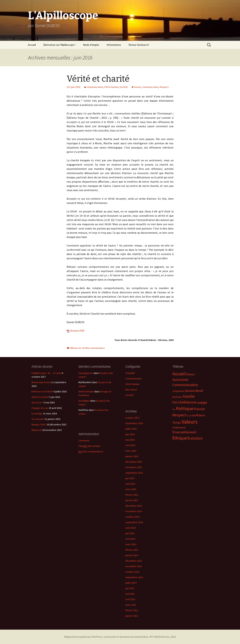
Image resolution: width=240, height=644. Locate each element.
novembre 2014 (134, 511)
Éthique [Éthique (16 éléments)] (180, 438)
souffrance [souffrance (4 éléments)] (198, 415)
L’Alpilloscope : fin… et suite (46, 373)
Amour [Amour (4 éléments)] (191, 374)
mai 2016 (130, 440)
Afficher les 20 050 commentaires (87, 348)
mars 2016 (131, 451)
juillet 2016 (131, 429)
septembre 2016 (134, 423)
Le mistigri (37, 413)
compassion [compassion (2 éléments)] (178, 391)
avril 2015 (130, 484)
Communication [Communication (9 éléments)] (185, 385)
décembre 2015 (134, 462)
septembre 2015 (134, 473)
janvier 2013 (132, 616)
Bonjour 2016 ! (39, 424)
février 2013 (132, 610)
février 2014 (132, 550)
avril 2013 (130, 599)
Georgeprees (86, 373)
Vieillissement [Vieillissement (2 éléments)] (179, 428)
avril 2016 (130, 445)
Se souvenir (38, 419)
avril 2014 (130, 539)
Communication (95, 87)
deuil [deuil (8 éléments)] (199, 391)
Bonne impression (41, 382)
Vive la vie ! (37, 402)
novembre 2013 (134, 566)
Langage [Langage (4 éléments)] (202, 402)
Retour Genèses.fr (139, 45)
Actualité (130, 373)
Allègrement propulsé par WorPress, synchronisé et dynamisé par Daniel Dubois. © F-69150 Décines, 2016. (120, 637)
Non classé (131, 390)
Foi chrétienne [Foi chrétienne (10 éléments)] (184, 402)
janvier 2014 (132, 555)
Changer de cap (40, 408)
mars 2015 (131, 489)
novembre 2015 (134, 467)
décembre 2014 (134, 506)
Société (124, 87)
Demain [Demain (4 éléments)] (190, 391)
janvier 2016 (132, 456)
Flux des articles (89, 446)
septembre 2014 (134, 522)
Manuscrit (37, 430)
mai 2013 (130, 594)
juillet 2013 (131, 583)
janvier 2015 (132, 500)
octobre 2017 (132, 418)
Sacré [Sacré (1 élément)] (189, 416)
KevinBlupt (84, 401)
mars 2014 (131, 544)
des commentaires (91, 452)
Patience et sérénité (42, 391)
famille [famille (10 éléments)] (189, 396)
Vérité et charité (98, 79)
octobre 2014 (132, 517)
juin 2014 (130, 533)
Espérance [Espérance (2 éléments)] (177, 397)
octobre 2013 (132, 572)
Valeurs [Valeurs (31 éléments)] (190, 422)
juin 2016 (130, 434)
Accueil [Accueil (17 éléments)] (179, 374)
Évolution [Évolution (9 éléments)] (195, 438)
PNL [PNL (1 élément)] (174, 409)
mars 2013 (131, 605)
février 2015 (132, 495)
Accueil (32, 45)
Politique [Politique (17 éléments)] (185, 409)
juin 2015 (130, 478)
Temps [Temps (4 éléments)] (177, 423)
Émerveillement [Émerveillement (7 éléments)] (184, 432)
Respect (164, 87)
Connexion (84, 440)
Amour (137, 87)
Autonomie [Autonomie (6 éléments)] (180, 380)
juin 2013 (130, 588)
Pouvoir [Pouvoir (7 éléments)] (199, 409)
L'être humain (111, 87)
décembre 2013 (134, 561)
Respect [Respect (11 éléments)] (179, 415)
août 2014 (131, 528)
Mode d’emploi (91, 45)
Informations (114, 45)
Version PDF (76, 331)
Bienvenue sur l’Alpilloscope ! (59, 45)
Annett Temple (86, 391)
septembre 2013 (134, 577)
